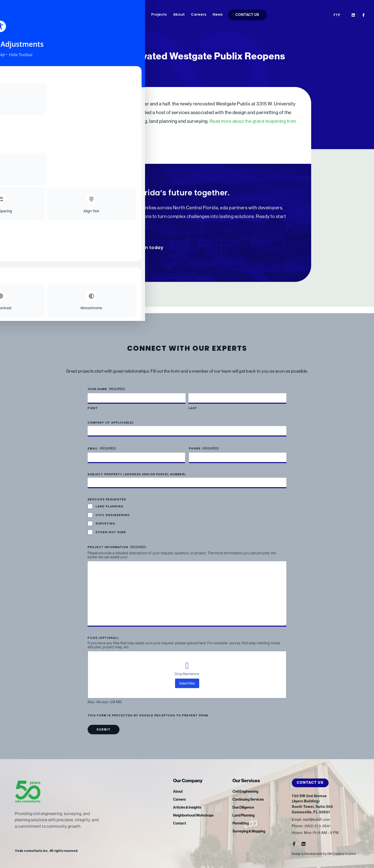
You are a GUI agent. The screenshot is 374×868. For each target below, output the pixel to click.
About (179, 15)
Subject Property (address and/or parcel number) (137, 468)
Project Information (117, 541)
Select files (187, 683)
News (218, 15)
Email (102, 442)
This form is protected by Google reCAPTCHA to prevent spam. (148, 716)
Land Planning (110, 500)
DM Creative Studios (345, 854)
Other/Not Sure (111, 526)
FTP (337, 15)
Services (115, 15)
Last (193, 402)
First (93, 402)
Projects (159, 15)
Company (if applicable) (111, 416)
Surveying (105, 517)
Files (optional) (103, 638)
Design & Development (308, 854)
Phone (204, 442)
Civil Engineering (113, 509)
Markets (137, 15)
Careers (199, 15)
